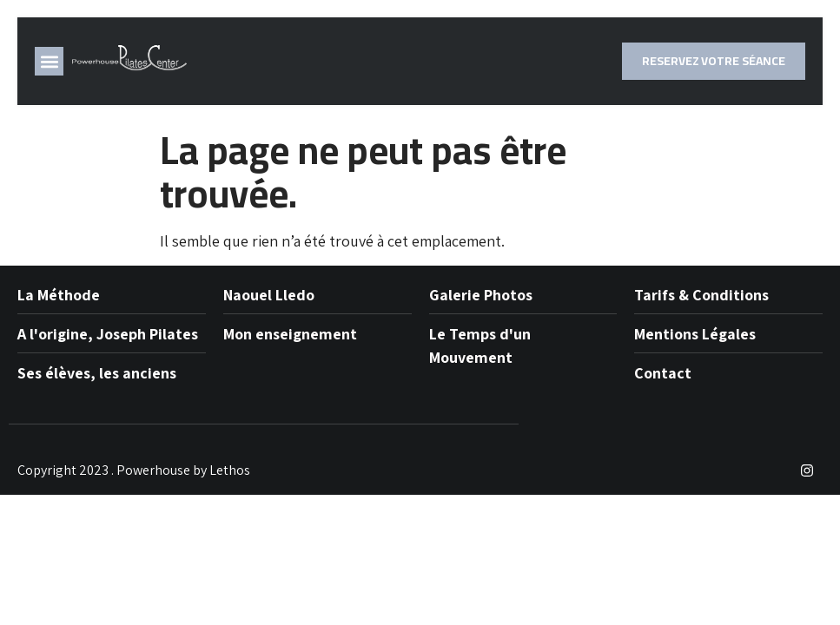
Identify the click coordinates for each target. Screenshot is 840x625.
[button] (49, 61)
